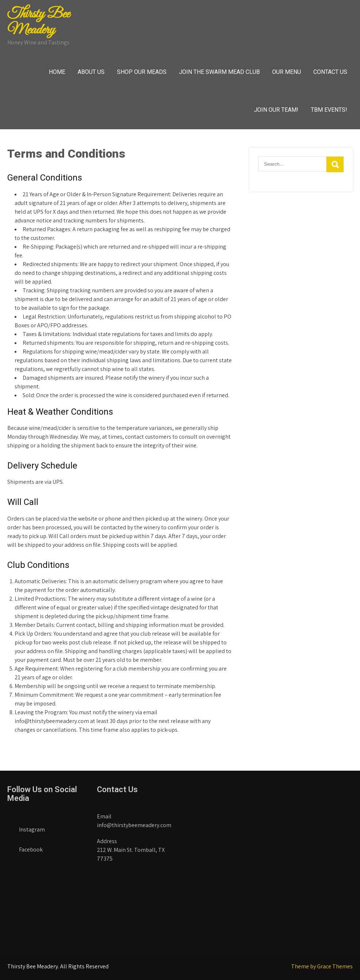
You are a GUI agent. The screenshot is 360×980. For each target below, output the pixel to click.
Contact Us (330, 72)
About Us (91, 72)
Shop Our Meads (142, 72)
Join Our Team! (276, 110)
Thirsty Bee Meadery (38, 22)
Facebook (25, 847)
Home (57, 72)
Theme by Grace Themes (322, 966)
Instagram (26, 827)
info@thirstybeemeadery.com (134, 825)
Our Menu (287, 72)
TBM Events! (329, 110)
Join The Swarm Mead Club (219, 72)
